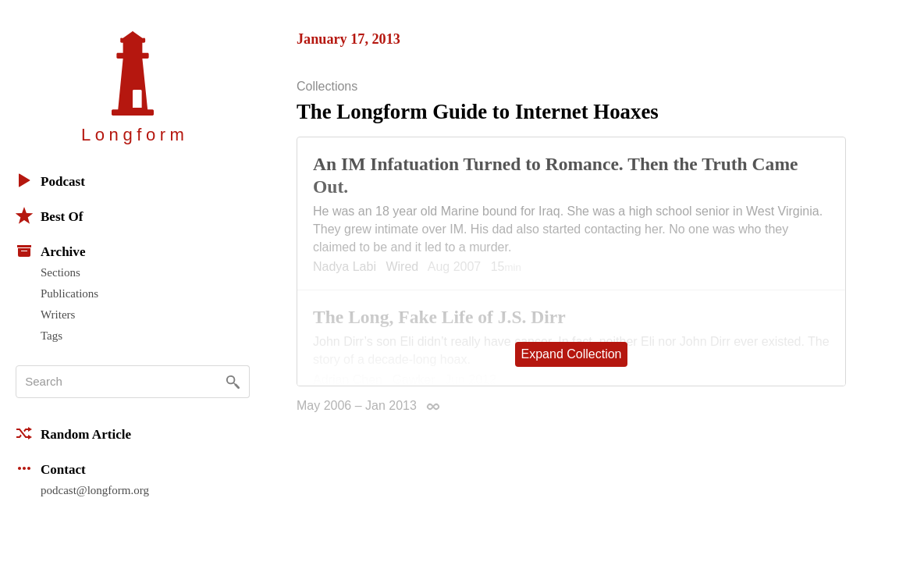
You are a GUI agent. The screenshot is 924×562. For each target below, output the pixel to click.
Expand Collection (572, 354)
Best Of (49, 215)
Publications (69, 293)
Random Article (73, 433)
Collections (327, 87)
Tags (52, 336)
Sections (60, 272)
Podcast (50, 180)
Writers (58, 315)
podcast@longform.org (95, 490)
